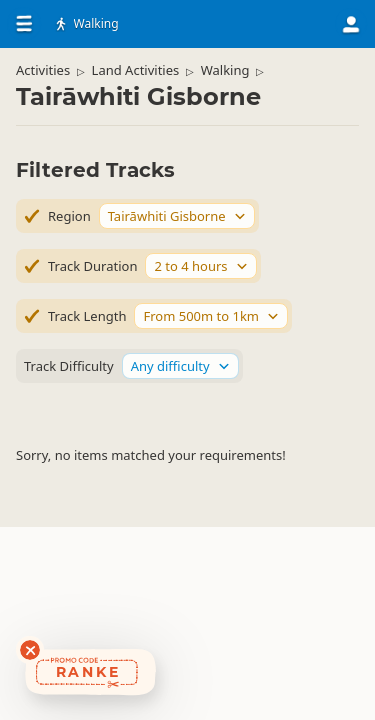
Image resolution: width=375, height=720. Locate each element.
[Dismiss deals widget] (30, 650)
